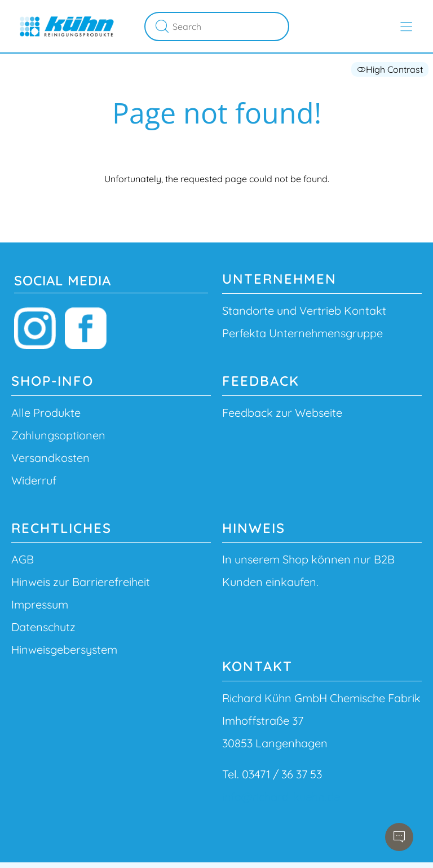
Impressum (40, 604)
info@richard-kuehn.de (281, 797)
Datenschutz (43, 627)
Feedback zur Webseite (282, 413)
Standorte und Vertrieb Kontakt (304, 310)
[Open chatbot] (399, 837)
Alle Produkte (46, 413)
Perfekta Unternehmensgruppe (302, 333)
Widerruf (34, 480)
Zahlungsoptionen (58, 435)
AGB (23, 559)
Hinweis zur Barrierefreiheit (81, 582)
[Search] (229, 27)
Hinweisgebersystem (64, 649)
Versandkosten (50, 458)
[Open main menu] (406, 27)
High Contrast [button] (390, 69)
